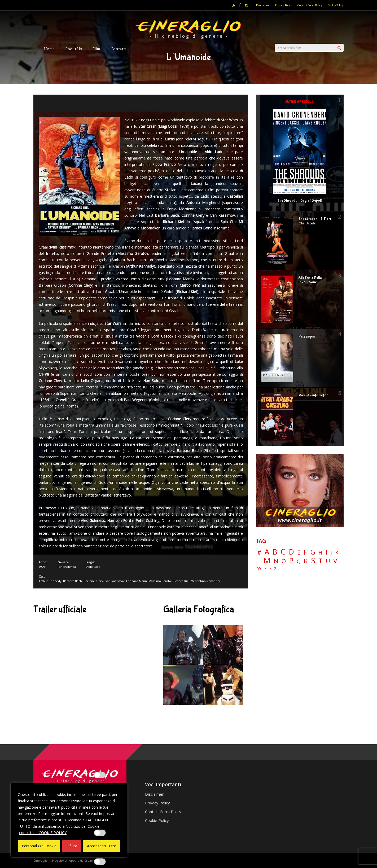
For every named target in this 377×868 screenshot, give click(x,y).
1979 (42, 567)
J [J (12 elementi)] (331, 553)
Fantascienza (67, 567)
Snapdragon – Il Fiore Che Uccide (315, 221)
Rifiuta (72, 846)
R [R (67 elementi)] (306, 561)
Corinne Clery (93, 581)
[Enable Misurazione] (100, 833)
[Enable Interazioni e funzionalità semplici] (100, 775)
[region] (69, 820)
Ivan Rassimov (115, 581)
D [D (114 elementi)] (291, 552)
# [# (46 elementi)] (259, 553)
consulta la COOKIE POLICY (43, 833)
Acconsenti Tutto (102, 846)
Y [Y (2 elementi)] (270, 569)
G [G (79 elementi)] (313, 552)
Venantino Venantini (206, 581)
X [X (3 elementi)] (266, 569)
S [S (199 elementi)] (313, 561)
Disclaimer (263, 5)
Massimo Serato (160, 581)
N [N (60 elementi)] (276, 561)
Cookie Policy (336, 5)
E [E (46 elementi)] (299, 553)
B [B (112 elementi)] (275, 552)
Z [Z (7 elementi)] (275, 568)
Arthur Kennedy (50, 581)
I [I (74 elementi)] (326, 552)
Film (96, 49)
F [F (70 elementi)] (305, 552)
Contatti (118, 49)
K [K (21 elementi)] (337, 553)
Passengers (307, 336)
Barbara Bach (73, 581)
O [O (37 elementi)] (284, 561)
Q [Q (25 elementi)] (299, 561)
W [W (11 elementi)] (259, 568)
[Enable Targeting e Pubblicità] (100, 862)
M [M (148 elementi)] (267, 560)
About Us (74, 49)
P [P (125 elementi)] (291, 561)
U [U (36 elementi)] (328, 561)
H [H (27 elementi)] (320, 553)
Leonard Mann (137, 581)
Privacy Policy (283, 5)
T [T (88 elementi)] (321, 561)
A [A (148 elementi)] (267, 552)
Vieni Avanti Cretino (314, 395)
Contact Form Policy (310, 5)
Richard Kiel (181, 581)
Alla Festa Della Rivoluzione (310, 280)
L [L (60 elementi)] (259, 561)
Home (49, 49)
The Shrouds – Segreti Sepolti (300, 201)
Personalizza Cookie (39, 846)
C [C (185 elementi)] (283, 552)
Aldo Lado (93, 567)
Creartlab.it (92, 860)
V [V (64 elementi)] (335, 561)
